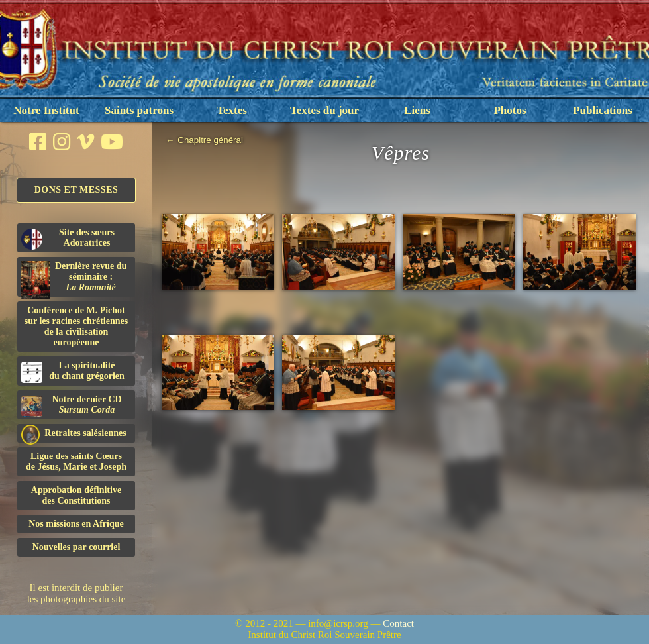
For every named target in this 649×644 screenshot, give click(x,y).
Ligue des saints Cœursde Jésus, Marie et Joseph (76, 461)
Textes (232, 110)
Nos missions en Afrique (76, 524)
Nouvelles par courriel (76, 547)
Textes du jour (324, 110)
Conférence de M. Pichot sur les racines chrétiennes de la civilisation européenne (76, 326)
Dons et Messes (76, 190)
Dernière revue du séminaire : (74, 279)
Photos (510, 110)
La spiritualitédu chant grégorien (73, 372)
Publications (603, 110)
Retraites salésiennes (74, 434)
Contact (398, 623)
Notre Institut (46, 110)
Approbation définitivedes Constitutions (76, 495)
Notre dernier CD (72, 405)
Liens (417, 110)
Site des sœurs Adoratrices (68, 239)
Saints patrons (139, 110)
